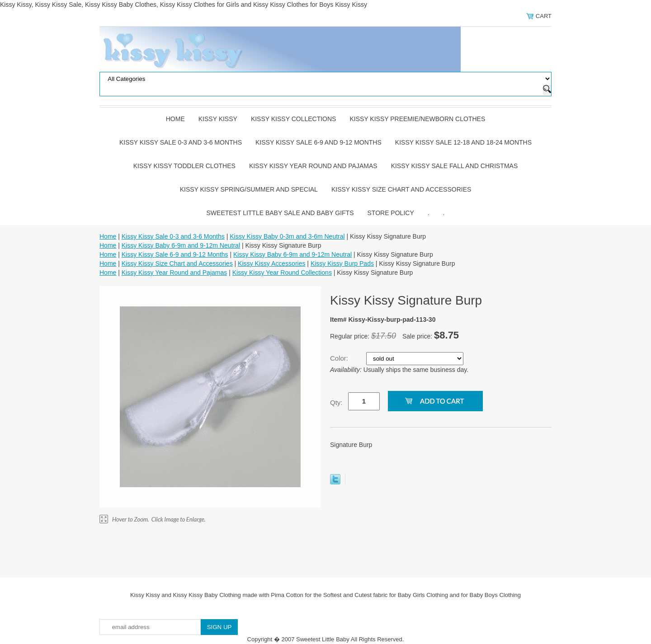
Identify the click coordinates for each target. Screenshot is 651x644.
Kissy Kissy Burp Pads (342, 263)
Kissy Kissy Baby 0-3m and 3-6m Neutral (287, 236)
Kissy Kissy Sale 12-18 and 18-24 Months (463, 142)
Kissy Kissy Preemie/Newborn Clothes (417, 119)
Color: (340, 358)
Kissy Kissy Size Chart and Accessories (401, 189)
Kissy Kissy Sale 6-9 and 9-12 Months (318, 142)
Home (175, 119)
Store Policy (391, 213)
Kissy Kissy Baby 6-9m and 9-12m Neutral (181, 245)
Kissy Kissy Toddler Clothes (184, 166)
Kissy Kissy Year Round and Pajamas (313, 166)
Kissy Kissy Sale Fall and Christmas (455, 166)
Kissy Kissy (218, 119)
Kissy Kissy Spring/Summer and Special (249, 189)
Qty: (336, 402)
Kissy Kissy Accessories (271, 263)
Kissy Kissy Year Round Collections (282, 273)
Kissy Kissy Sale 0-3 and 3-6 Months (181, 142)
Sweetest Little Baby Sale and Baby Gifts (280, 213)
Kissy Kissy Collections (294, 119)
